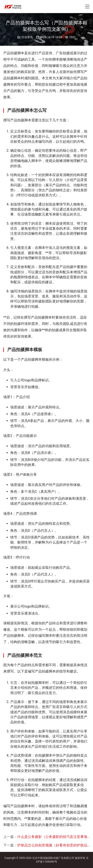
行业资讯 (27, 37)
